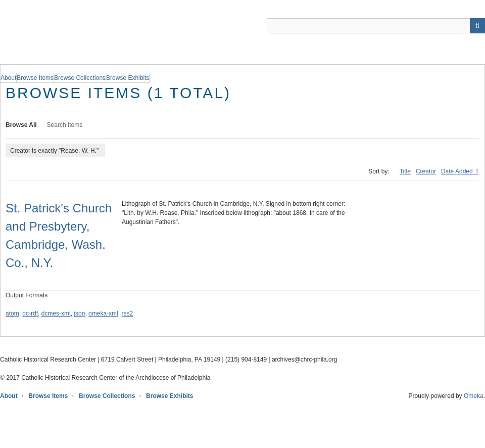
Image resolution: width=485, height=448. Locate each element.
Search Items (65, 125)
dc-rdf (30, 313)
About (9, 396)
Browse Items (48, 396)
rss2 (127, 313)
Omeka (474, 396)
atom (12, 313)
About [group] (8, 78)
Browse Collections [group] (80, 78)
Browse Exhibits (169, 396)
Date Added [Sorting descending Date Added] (458, 171)
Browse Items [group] (35, 78)
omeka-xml (103, 313)
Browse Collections (107, 396)
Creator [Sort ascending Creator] (426, 171)
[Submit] (477, 26)
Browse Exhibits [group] (128, 78)
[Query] (376, 26)
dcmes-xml (56, 313)
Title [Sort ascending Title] (405, 171)
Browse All (21, 125)
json (79, 313)
